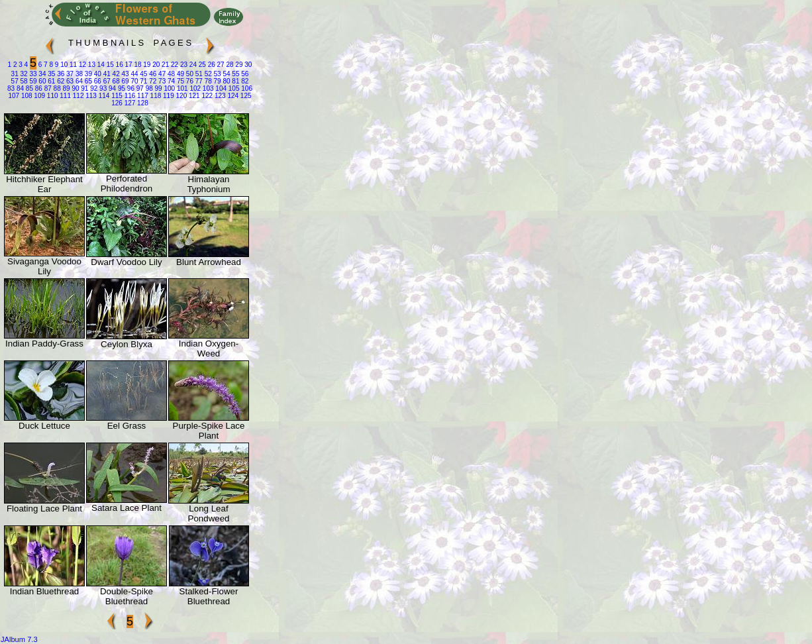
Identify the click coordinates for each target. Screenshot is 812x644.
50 (189, 74)
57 (15, 81)
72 (152, 81)
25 (201, 65)
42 (115, 74)
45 (143, 74)
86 (38, 88)
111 (65, 96)
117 (141, 96)
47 (161, 74)
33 (32, 74)
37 (69, 74)
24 (192, 65)
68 (115, 81)
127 (129, 103)
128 (141, 103)
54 (226, 74)
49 (179, 74)
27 (220, 65)
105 (233, 88)
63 (69, 81)
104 (220, 88)
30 (247, 65)
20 (155, 65)
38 (78, 74)
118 (155, 96)
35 (50, 74)
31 (15, 74)
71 (143, 81)
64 (78, 81)
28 (229, 65)
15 (109, 65)
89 (66, 88)
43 (125, 74)
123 (219, 96)
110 (51, 96)
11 (72, 65)
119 (167, 96)
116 (129, 96)
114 (103, 96)
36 (60, 74)
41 (106, 74)
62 (60, 81)
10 (63, 65)
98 (148, 88)
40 (97, 74)
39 (87, 74)
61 (50, 81)
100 (169, 88)
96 (130, 88)
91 (84, 88)
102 (194, 88)
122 (206, 96)
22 (174, 65)
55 (235, 74)
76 (189, 81)
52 (207, 74)
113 (90, 96)
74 (170, 81)
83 (11, 88)
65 (87, 81)
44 (134, 74)
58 (23, 81)
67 (106, 81)
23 (183, 65)
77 (198, 81)
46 (152, 74)
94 (111, 88)
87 (47, 88)
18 (137, 65)
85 (28, 88)
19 (146, 65)
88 (56, 88)
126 (117, 103)
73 (161, 81)
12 (81, 65)
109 (39, 96)
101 (181, 88)
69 (125, 81)
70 (134, 81)
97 (139, 88)
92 (93, 88)
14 (100, 65)
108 (25, 96)
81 (235, 81)
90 (75, 88)
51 (198, 74)
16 (119, 65)
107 (14, 96)
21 (164, 65)
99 (158, 88)
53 (217, 74)
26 (211, 65)
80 (226, 81)
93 (102, 88)
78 (207, 81)
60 (42, 81)
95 (121, 88)
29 (238, 65)
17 (128, 65)
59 (32, 81)
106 (245, 88)
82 (244, 81)
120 (180, 96)
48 (170, 74)
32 (23, 74)
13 (91, 65)
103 (207, 88)
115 (116, 96)
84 (19, 88)
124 (232, 96)
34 (42, 74)
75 (179, 81)
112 (77, 96)
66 (97, 81)
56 (244, 74)
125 (245, 96)
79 (217, 81)
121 (193, 96)
